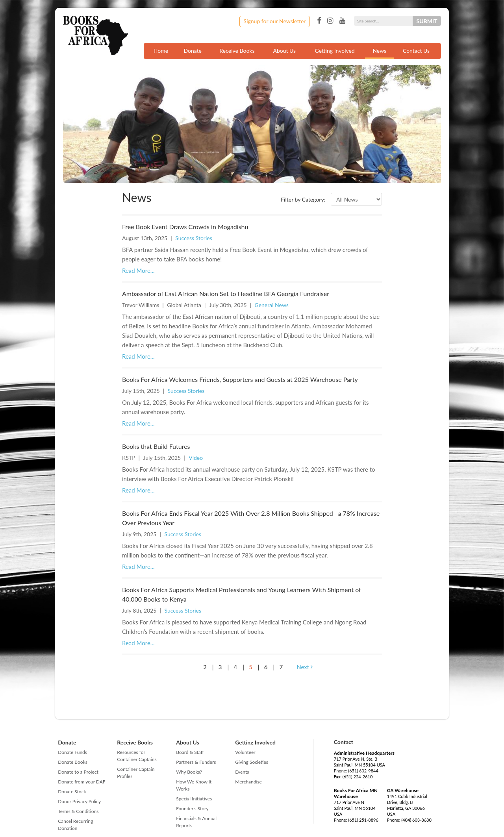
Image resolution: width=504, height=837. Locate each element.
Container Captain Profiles (136, 773)
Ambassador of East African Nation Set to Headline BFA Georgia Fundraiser (226, 294)
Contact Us (416, 51)
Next (305, 667)
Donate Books (73, 762)
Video (196, 458)
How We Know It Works (194, 785)
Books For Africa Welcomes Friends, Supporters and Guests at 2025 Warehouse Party (240, 379)
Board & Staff (190, 752)
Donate (193, 51)
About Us (284, 51)
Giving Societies (252, 762)
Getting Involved (335, 51)
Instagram (330, 21)
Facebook (319, 21)
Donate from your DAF (82, 782)
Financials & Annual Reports (196, 822)
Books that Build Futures (156, 446)
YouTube (342, 21)
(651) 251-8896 (363, 820)
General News (272, 305)
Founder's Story (192, 808)
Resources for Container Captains (137, 756)
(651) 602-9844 (363, 771)
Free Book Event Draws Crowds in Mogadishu (185, 227)
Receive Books (237, 51)
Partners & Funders (196, 762)
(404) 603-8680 (416, 820)
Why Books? (189, 772)
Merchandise (248, 782)
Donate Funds (72, 752)
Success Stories (194, 238)
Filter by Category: (303, 199)
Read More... (138, 270)
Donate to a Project (78, 772)
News (379, 51)
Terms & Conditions (78, 811)
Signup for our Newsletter (275, 21)
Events (242, 772)
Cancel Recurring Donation (75, 825)
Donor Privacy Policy (79, 801)
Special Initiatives (194, 799)
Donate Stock (72, 792)
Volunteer (245, 752)
